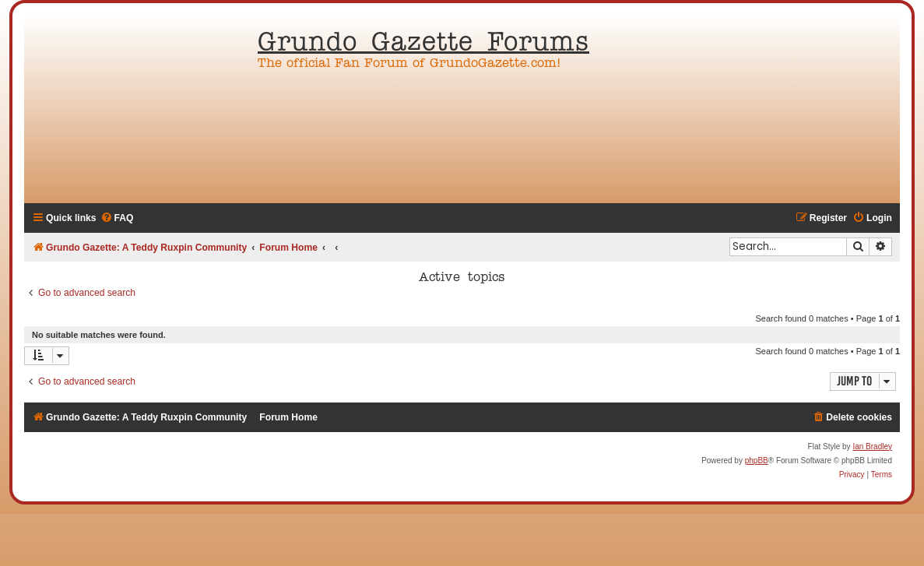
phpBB (757, 461)
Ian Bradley (872, 446)
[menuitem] (117, 218)
